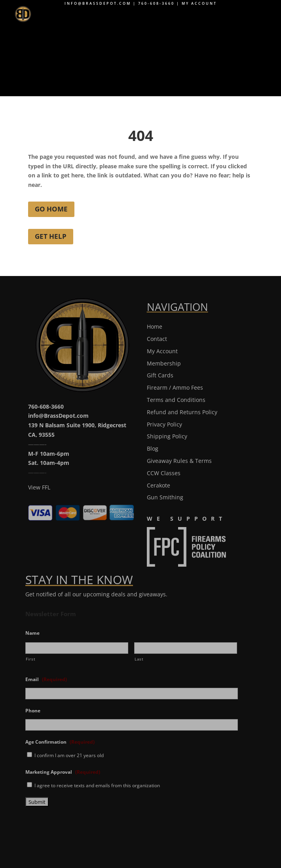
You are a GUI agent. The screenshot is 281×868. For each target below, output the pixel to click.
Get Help (51, 236)
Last (139, 659)
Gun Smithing (165, 497)
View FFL (39, 487)
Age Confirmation (60, 742)
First (30, 659)
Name (32, 633)
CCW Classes (164, 473)
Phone (33, 711)
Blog (153, 448)
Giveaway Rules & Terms (179, 461)
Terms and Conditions (176, 400)
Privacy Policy (164, 424)
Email (46, 680)
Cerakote (159, 485)
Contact (157, 339)
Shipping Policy (167, 436)
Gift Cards (160, 375)
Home (155, 326)
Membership (164, 363)
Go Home (51, 209)
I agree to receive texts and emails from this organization (97, 785)
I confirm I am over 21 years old (69, 755)
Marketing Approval (63, 772)
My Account (199, 3)
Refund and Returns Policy (182, 412)
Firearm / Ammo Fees (175, 387)
